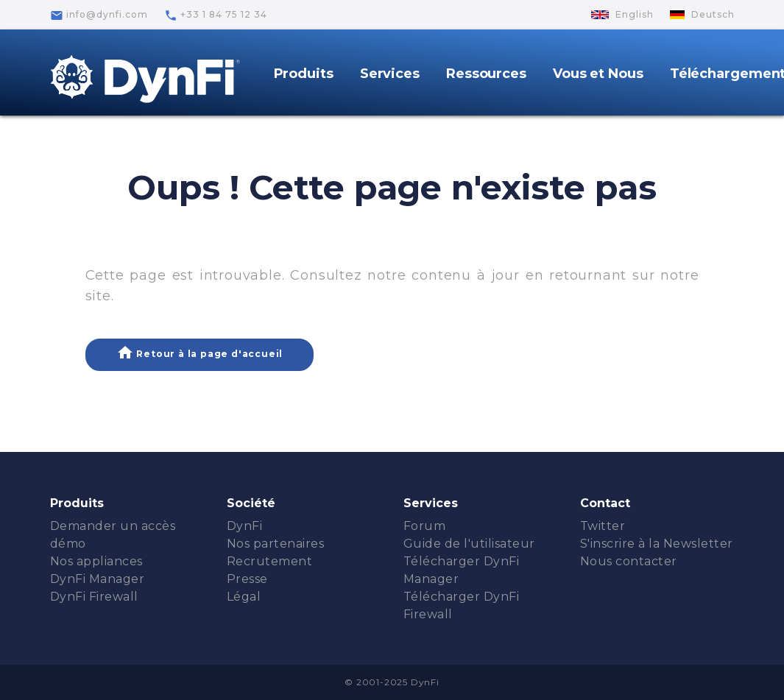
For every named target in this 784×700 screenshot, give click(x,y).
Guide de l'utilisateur (469, 544)
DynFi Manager (98, 579)
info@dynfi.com (99, 15)
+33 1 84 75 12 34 (216, 15)
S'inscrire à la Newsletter (657, 544)
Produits (304, 74)
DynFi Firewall (94, 597)
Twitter (603, 526)
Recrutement (270, 561)
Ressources (486, 74)
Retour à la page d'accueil (200, 353)
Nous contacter (629, 561)
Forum (425, 526)
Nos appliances (96, 561)
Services (390, 74)
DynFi (245, 526)
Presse (247, 579)
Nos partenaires (276, 544)
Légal (244, 597)
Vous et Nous (598, 74)
